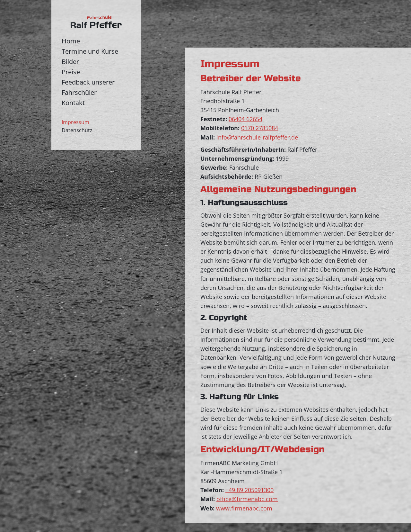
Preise (71, 72)
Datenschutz (77, 130)
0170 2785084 (260, 128)
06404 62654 (245, 119)
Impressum (75, 122)
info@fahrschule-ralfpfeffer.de (257, 137)
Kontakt (73, 103)
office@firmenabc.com (247, 499)
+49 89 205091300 (249, 490)
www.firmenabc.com (244, 508)
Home (71, 41)
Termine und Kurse (90, 51)
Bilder (70, 62)
